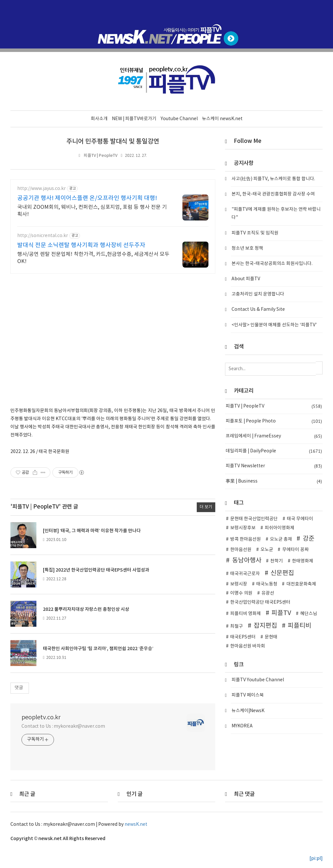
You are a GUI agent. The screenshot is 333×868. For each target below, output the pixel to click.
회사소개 (99, 119)
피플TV (281, 613)
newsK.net (136, 824)
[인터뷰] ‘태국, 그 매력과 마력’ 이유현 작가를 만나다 (92, 530)
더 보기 (206, 507)
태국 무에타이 (300, 519)
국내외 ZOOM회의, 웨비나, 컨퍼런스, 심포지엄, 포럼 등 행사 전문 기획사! (92, 210)
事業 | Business (274, 481)
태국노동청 (267, 584)
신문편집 (282, 573)
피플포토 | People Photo (274, 421)
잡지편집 (265, 625)
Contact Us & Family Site (258, 309)
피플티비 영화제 (246, 613)
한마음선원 (241, 549)
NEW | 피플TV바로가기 (134, 119)
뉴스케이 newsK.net (222, 119)
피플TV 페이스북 (248, 695)
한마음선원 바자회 (248, 646)
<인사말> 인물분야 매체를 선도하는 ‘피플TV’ (274, 325)
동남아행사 (247, 560)
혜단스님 (309, 613)
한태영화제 (303, 561)
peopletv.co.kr (41, 717)
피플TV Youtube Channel (258, 680)
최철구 (237, 626)
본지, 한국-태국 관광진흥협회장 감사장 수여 (273, 194)
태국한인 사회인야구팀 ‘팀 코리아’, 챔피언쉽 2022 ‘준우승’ (98, 648)
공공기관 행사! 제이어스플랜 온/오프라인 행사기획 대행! (87, 198)
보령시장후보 (243, 528)
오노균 (267, 549)
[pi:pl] (316, 858)
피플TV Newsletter (274, 466)
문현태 (271, 637)
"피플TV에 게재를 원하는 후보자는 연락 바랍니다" (276, 213)
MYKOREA (242, 726)
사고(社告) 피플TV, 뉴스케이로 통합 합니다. (273, 179)
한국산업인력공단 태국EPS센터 (260, 602)
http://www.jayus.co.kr (41, 188)
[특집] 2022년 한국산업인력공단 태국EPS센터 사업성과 (96, 570)
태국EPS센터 (243, 637)
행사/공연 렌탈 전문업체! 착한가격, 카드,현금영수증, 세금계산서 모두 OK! (93, 258)
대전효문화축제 (301, 584)
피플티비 (300, 625)
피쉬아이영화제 (280, 528)
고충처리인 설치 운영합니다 (258, 294)
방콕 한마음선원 (246, 539)
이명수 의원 (241, 593)
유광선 (268, 593)
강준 (309, 538)
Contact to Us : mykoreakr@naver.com (63, 726)
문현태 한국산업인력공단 (254, 519)
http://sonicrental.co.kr (43, 235)
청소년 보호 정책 (247, 248)
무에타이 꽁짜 (295, 549)
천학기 (277, 561)
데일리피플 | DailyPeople (274, 451)
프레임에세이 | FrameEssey (274, 436)
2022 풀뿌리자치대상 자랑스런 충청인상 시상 (86, 609)
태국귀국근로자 (245, 573)
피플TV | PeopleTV (100, 155)
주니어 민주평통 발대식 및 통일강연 (113, 141)
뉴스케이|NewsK (248, 711)
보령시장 (239, 584)
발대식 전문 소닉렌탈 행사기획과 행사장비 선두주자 (81, 245)
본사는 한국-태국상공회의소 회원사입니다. (272, 263)
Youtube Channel (179, 119)
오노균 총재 (281, 539)
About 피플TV (246, 279)
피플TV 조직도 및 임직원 (255, 233)
